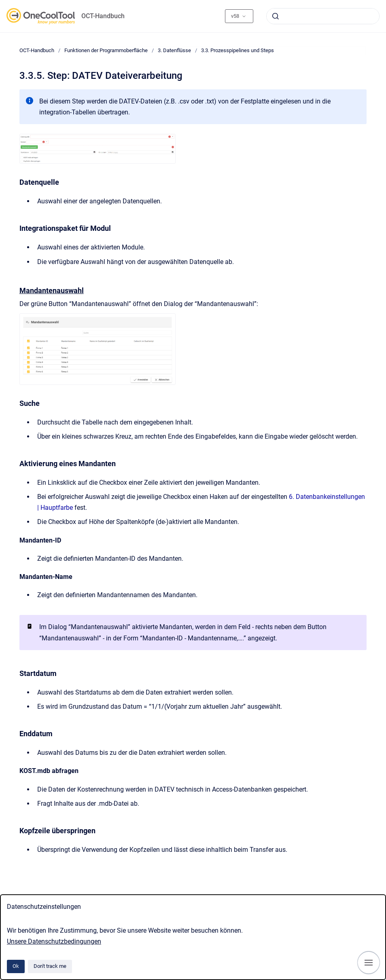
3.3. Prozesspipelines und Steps (238, 50)
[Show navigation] (369, 963)
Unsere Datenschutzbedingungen (54, 941)
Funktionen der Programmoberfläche (106, 50)
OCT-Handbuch (103, 16)
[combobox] (323, 16)
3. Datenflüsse (174, 50)
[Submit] (276, 16)
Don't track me (50, 966)
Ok (16, 966)
